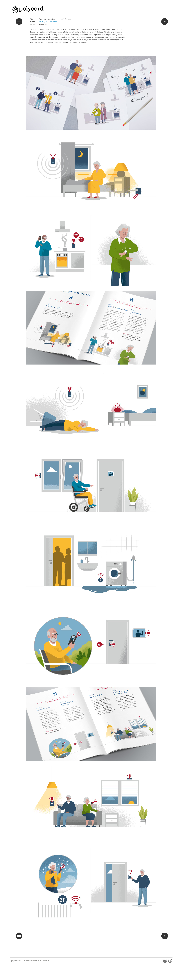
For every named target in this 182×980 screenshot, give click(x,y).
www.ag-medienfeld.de (48, 22)
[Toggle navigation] (167, 9)
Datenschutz (27, 961)
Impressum (37, 961)
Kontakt (46, 961)
